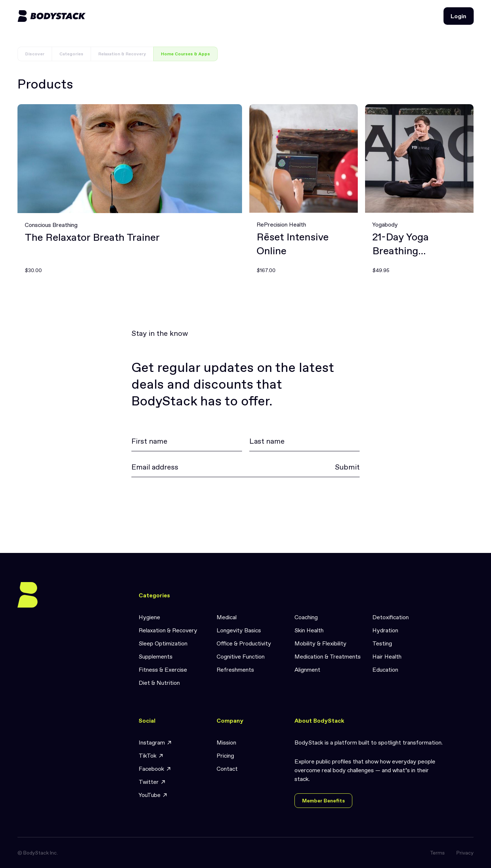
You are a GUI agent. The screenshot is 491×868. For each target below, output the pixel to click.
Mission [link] (226, 742)
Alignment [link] (307, 669)
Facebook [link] (155, 769)
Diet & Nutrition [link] (159, 683)
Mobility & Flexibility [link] (320, 643)
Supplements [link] (156, 656)
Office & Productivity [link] (244, 643)
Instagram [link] (155, 743)
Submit (347, 467)
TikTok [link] (151, 756)
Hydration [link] (385, 630)
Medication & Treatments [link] (328, 656)
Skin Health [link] (309, 630)
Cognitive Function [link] (241, 656)
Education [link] (385, 669)
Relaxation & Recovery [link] (168, 630)
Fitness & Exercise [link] (163, 669)
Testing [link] (382, 643)
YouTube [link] (153, 795)
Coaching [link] (306, 617)
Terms (437, 853)
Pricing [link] (225, 755)
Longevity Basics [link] (239, 630)
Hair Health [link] (387, 656)
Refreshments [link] (235, 669)
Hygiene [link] (149, 617)
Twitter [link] (152, 782)
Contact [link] (227, 769)
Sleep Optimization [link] (163, 643)
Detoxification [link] (391, 617)
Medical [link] (227, 617)
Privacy (465, 853)
